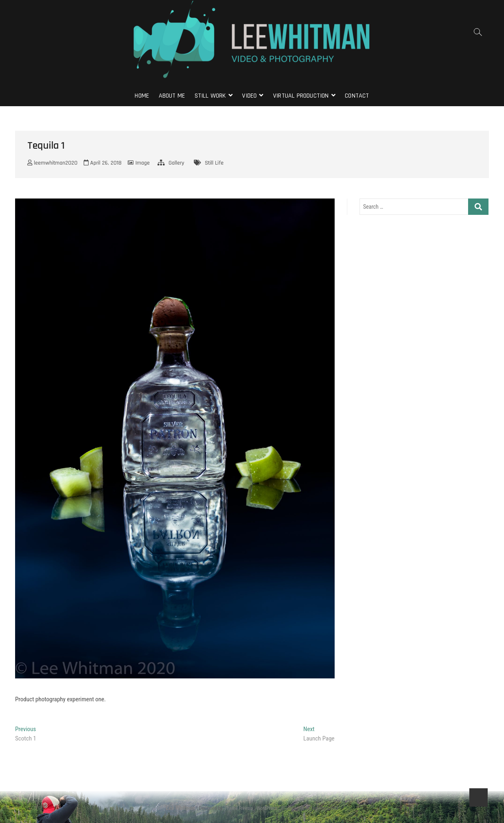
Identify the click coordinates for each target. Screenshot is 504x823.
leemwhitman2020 (52, 163)
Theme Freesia (239, 808)
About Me (172, 96)
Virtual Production (301, 96)
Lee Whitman (181, 808)
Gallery (176, 163)
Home (142, 96)
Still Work (210, 96)
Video (249, 96)
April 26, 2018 (103, 163)
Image (143, 163)
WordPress (267, 808)
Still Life (214, 163)
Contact (357, 96)
